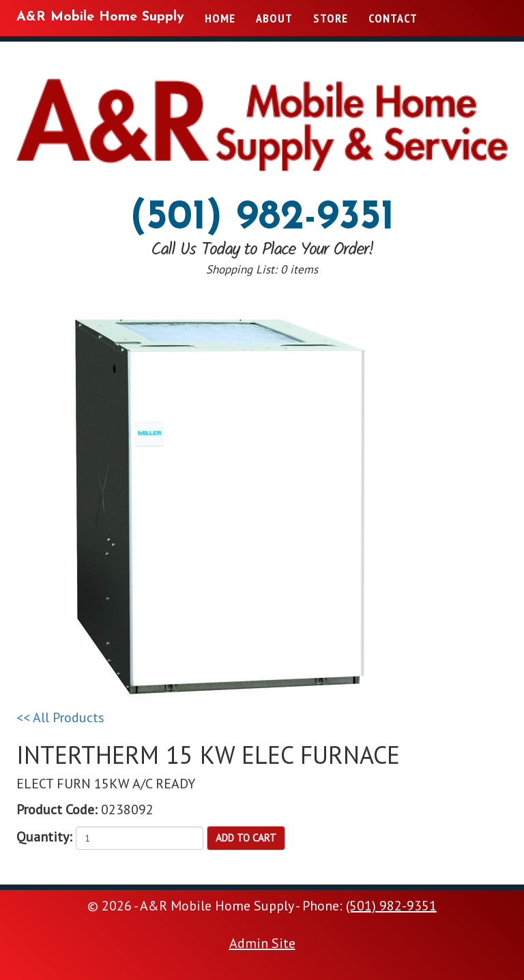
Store (331, 18)
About (274, 18)
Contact (393, 18)
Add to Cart (246, 838)
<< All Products (60, 717)
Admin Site (262, 943)
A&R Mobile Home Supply (100, 17)
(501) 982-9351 (262, 218)
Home (220, 18)
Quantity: (44, 837)
